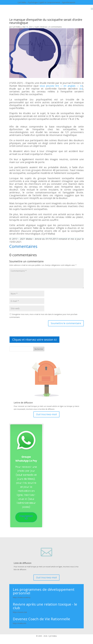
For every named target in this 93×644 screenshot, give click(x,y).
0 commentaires (55, 27)
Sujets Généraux (41, 27)
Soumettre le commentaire (66, 323)
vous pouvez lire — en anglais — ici (61, 86)
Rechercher (39, 349)
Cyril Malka (16, 27)
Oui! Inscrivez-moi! (46, 414)
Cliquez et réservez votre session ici (34, 340)
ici (81, 89)
